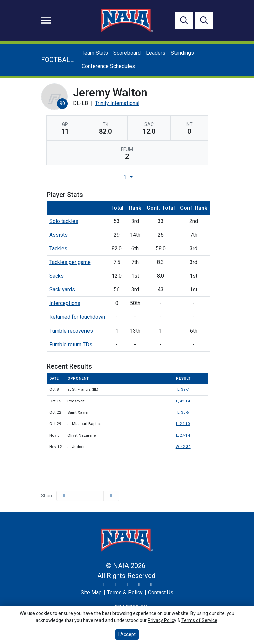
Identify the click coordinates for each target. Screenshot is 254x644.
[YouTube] (139, 585)
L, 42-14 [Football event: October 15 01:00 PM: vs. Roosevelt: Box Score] (183, 401)
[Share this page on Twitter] (80, 496)
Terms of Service (199, 620)
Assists (59, 235)
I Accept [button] (127, 634)
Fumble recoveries (71, 331)
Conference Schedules (108, 66)
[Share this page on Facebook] (64, 496)
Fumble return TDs (71, 344)
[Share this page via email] (96, 496)
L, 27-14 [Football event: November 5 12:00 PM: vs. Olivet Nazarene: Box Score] (183, 435)
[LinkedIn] (151, 585)
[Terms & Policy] (125, 593)
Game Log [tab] (110, 177)
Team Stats (95, 53)
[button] (111, 496)
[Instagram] (115, 585)
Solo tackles (64, 221)
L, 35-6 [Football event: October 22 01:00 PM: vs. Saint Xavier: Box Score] (183, 412)
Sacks (57, 276)
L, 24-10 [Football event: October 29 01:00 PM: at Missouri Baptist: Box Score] (183, 424)
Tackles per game (70, 262)
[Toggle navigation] (46, 20)
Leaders (156, 53)
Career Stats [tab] (152, 177)
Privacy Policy (162, 620)
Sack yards (62, 290)
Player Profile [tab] (65, 177)
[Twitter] (103, 585)
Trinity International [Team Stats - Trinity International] (117, 103)
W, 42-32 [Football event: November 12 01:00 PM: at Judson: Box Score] (183, 447)
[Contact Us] (161, 593)
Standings (182, 53)
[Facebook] (127, 585)
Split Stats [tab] (195, 177)
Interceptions (65, 303)
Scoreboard (127, 53)
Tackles (58, 249)
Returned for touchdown (77, 317)
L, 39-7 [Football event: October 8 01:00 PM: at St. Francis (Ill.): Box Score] (183, 389)
